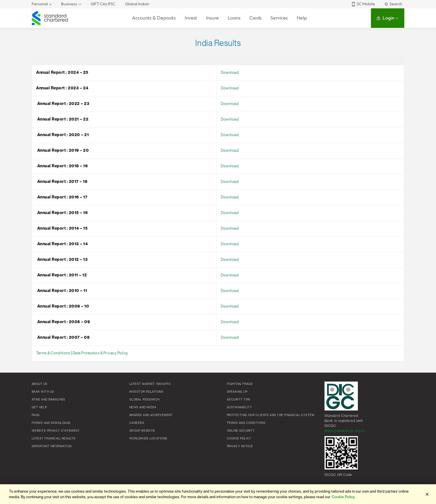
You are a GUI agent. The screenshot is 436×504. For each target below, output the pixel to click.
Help (302, 18)
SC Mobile (363, 4)
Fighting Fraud (240, 384)
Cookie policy (239, 439)
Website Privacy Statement (56, 431)
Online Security (241, 431)
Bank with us (43, 392)
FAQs (36, 415)
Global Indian (137, 4)
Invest (191, 18)
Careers (137, 423)
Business (69, 4)
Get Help (39, 407)
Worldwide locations (148, 439)
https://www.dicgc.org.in (345, 431)
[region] (218, 494)
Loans (234, 18)
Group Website (142, 431)
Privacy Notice (240, 446)
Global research (144, 400)
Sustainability (239, 407)
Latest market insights (150, 384)
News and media (143, 407)
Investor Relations (146, 392)
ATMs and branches (49, 400)
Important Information (52, 446)
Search (393, 4)
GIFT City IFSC (103, 4)
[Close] (427, 494)
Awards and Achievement (151, 415)
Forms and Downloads (51, 423)
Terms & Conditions (54, 353)
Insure (212, 18)
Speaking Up (237, 392)
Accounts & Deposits (154, 18)
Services (279, 18)
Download (230, 73)
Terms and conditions (246, 423)
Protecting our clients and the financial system (271, 415)
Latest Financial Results (54, 439)
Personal (40, 4)
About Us (40, 384)
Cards (256, 18)
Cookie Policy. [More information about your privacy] (344, 497)
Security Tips (239, 400)
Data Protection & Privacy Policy (100, 353)
